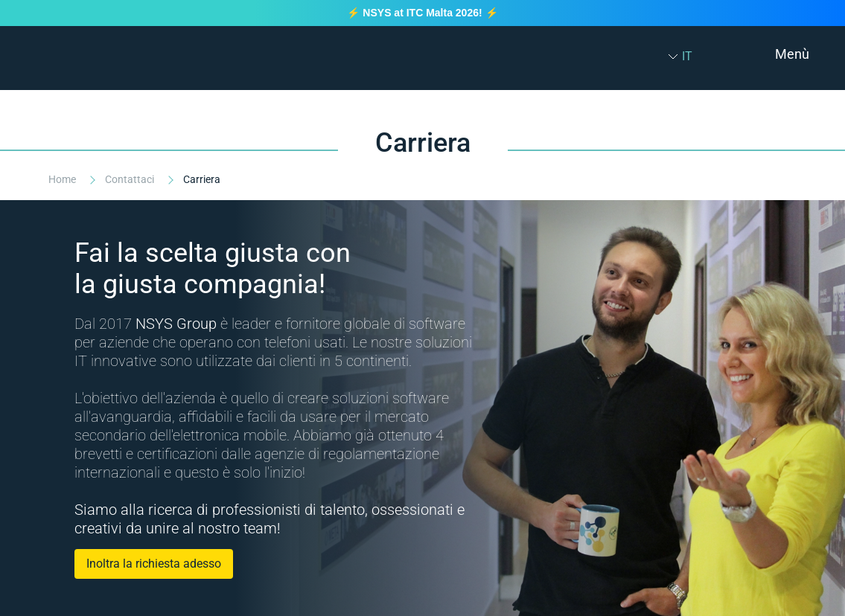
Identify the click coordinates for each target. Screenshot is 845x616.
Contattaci (131, 179)
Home (63, 179)
